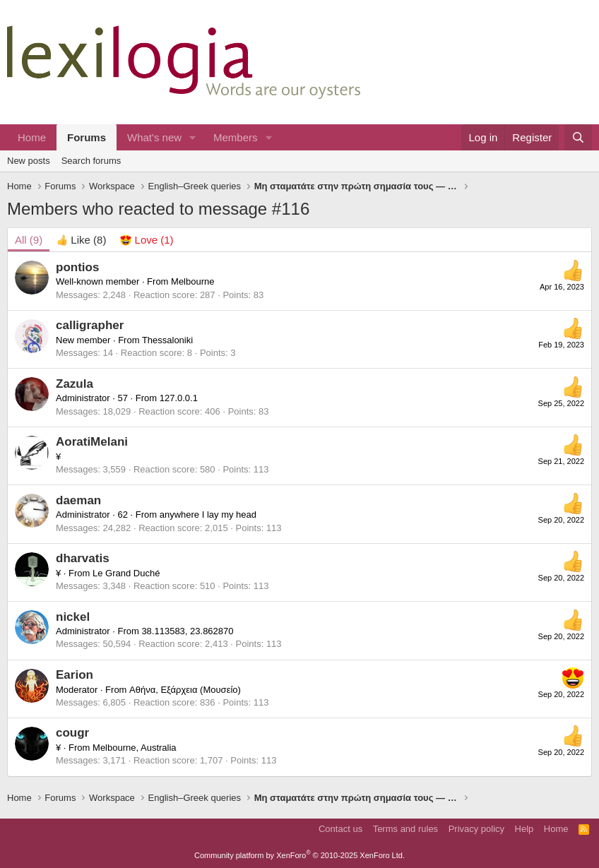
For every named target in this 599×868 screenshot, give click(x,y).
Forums (87, 137)
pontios (77, 267)
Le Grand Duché (126, 573)
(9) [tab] (29, 240)
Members (236, 137)
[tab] (81, 240)
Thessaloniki (167, 340)
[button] (193, 137)
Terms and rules (405, 829)
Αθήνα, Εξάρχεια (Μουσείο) (185, 690)
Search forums (91, 161)
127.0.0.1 (179, 398)
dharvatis (83, 558)
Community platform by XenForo (299, 855)
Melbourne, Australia (135, 748)
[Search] (578, 137)
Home (32, 137)
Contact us (340, 829)
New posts (29, 161)
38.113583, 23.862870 (187, 631)
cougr (72, 733)
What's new (154, 137)
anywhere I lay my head (208, 515)
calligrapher (90, 325)
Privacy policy (476, 829)
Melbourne (192, 281)
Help (524, 829)
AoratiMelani (92, 442)
